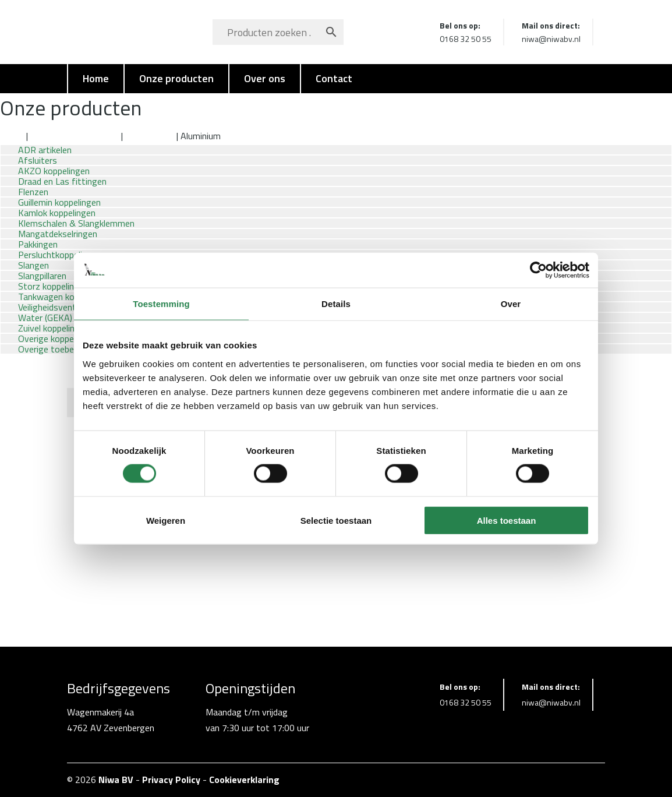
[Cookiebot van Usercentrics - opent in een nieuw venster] (538, 270)
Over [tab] (511, 304)
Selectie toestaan (336, 520)
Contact (334, 78)
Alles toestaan (507, 520)
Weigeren (166, 520)
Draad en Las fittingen (75, 136)
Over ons (265, 78)
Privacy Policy (171, 780)
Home (96, 78)
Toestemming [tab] (161, 304)
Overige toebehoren (57, 349)
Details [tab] (336, 304)
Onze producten (176, 78)
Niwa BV (116, 780)
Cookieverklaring (244, 780)
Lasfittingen (150, 136)
